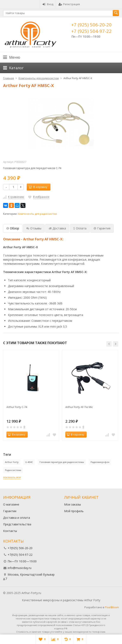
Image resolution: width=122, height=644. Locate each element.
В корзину (38, 187)
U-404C (29, 462)
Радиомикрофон (100, 462)
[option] (31, 395)
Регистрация (69, 4)
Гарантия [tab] (102, 228)
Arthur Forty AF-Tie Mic (79, 407)
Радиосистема (13, 470)
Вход (48, 4)
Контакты (10, 531)
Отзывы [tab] (34, 228)
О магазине (11, 504)
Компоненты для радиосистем (37, 214)
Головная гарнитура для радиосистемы (62, 462)
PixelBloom (112, 607)
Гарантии (10, 511)
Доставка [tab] (57, 228)
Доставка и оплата (17, 518)
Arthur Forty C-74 (17, 407)
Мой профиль (74, 511)
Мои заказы (72, 504)
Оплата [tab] (80, 228)
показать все (12, 477)
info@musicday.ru (20, 568)
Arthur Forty (12, 462)
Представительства (17, 524)
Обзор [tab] (13, 228)
